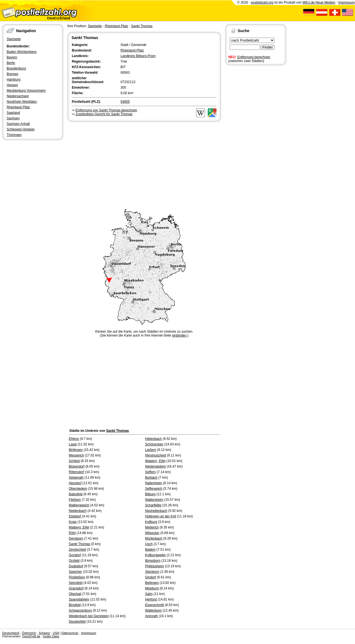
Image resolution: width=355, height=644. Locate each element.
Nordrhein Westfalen (22, 102)
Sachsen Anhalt (18, 124)
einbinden (179, 335)
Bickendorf (77, 466)
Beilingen (152, 583)
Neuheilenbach (156, 511)
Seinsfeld (76, 583)
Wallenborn (153, 610)
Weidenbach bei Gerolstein (89, 616)
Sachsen (13, 118)
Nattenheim (154, 483)
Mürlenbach (154, 538)
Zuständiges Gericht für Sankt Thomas (104, 114)
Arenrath (151, 616)
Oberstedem (78, 489)
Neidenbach (78, 511)
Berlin (11, 63)
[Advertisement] (144, 165)
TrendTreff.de (31, 636)
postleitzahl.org (262, 2)
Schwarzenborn (80, 610)
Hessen (12, 85)
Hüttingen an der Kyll (160, 516)
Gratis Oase (51, 636)
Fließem (75, 500)
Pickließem (77, 577)
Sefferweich (154, 489)
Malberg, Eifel (79, 527)
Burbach (151, 478)
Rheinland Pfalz (18, 107)
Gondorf (75, 555)
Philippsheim (154, 566)
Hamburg (13, 79)
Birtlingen (76, 450)
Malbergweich (79, 505)
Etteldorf (75, 516)
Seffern (150, 472)
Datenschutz (70, 633)
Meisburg (152, 588)
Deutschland (11, 633)
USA (56, 633)
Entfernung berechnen (254, 57)
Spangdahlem (79, 599)
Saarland (13, 113)
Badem (150, 550)
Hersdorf (75, 483)
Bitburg (150, 494)
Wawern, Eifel (155, 461)
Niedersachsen (18, 96)
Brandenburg (16, 68)
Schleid (74, 461)
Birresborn (153, 561)
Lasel (73, 444)
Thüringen (14, 135)
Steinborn (152, 572)
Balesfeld (76, 494)
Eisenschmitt (154, 605)
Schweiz (44, 633)
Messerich (76, 455)
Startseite (14, 39)
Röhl (72, 533)
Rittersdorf (76, 472)
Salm (149, 594)
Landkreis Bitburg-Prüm (138, 56)
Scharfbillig (153, 505)
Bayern (12, 57)
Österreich (29, 633)
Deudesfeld (77, 622)
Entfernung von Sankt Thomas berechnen (106, 110)
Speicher (75, 572)
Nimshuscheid (155, 455)
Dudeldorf (76, 566)
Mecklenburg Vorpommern (26, 91)
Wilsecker (152, 533)
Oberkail (75, 594)
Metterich (152, 527)
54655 (125, 102)
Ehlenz (74, 439)
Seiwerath (76, 478)
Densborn (76, 538)
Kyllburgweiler (155, 555)
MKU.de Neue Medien (319, 2)
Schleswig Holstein (21, 129)
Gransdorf (76, 588)
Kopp (73, 522)
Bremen (12, 74)
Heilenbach (153, 439)
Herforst (151, 599)
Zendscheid (77, 550)
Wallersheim (154, 500)
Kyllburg (151, 522)
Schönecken (154, 444)
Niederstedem (155, 466)
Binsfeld (75, 605)
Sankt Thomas (142, 26)
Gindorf (150, 577)
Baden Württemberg (21, 52)
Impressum (347, 2)
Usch (149, 544)
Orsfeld (74, 561)
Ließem (151, 450)
